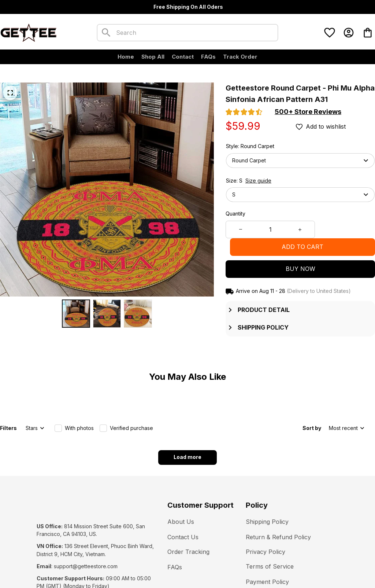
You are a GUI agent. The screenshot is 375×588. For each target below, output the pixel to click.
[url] (86, 526)
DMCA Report (103, 566)
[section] (308, 112)
